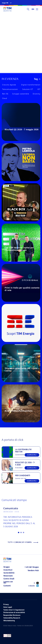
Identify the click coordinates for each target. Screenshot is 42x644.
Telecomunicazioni (10, 89)
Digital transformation (31, 85)
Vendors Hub (33, 570)
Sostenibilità (9, 573)
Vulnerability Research (12, 618)
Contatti (7, 586)
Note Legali (8, 607)
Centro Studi (9, 579)
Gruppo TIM (5, 3)
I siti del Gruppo (32, 567)
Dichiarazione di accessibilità (14, 613)
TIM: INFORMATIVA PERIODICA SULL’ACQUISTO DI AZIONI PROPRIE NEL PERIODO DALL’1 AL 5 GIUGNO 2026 (19, 522)
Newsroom (8, 576)
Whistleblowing (9, 621)
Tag (37, 79)
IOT (39, 89)
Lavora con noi (8, 582)
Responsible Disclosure (12, 615)
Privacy (6, 604)
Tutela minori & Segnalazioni (14, 610)
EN (33, 9)
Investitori (8, 570)
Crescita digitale (9, 85)
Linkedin (33, 586)
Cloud (5, 98)
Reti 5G (5, 94)
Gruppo (7, 567)
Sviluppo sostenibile (21, 94)
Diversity (37, 94)
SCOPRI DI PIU (32, 455)
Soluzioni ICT (28, 89)
